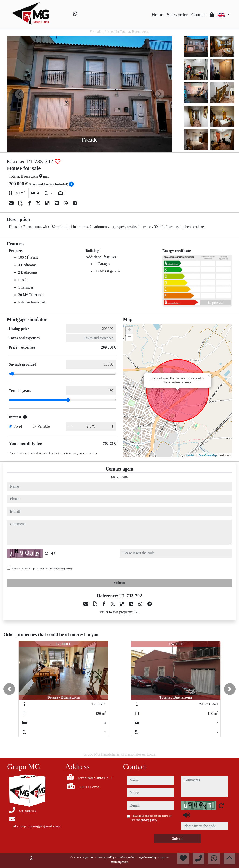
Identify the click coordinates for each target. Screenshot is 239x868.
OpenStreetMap (208, 455)
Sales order (177, 15)
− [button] (129, 337)
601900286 (120, 477)
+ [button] (129, 330)
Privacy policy (106, 857)
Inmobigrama (119, 862)
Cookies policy (126, 857)
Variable (43, 426)
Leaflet (190, 455)
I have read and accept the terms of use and (42, 568)
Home (157, 15)
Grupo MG (88, 857)
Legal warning (147, 857)
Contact (199, 15)
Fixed (18, 426)
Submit (119, 583)
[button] (9, 689)
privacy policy (65, 568)
